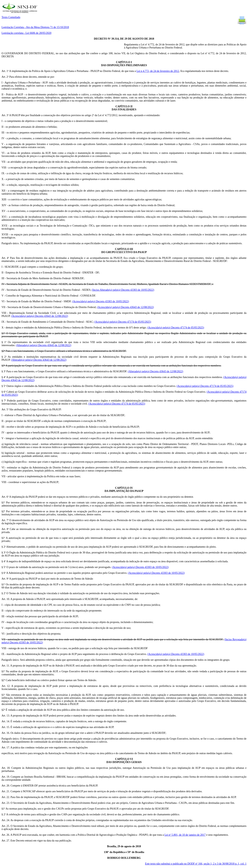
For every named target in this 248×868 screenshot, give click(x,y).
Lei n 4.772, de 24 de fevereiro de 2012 (158, 71)
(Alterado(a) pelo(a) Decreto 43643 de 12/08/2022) (44, 345)
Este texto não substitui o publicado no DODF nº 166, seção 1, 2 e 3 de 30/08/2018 (196, 864)
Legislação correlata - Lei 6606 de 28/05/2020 (26, 33)
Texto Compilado (11, 17)
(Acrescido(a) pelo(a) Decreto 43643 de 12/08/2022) (125, 307)
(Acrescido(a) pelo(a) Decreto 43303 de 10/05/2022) (101, 301)
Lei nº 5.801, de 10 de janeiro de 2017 (185, 835)
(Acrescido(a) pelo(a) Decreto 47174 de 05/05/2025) (123, 322)
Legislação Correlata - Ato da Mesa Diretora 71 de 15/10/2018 (35, 27)
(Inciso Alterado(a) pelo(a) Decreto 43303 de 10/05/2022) (123, 290)
